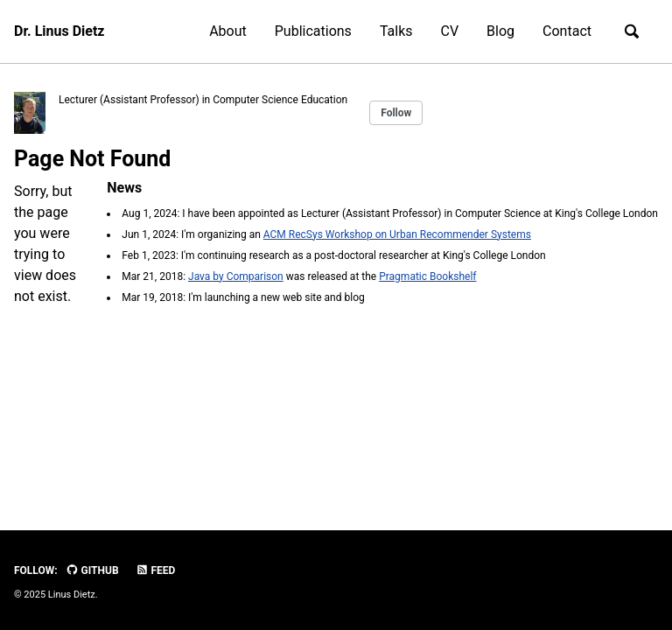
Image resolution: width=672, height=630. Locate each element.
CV (450, 31)
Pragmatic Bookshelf (427, 276)
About (228, 31)
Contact (567, 31)
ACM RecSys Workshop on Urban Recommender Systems (397, 234)
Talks (396, 31)
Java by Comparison (236, 276)
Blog (500, 31)
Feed (156, 570)
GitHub (92, 570)
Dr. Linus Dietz (59, 31)
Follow (396, 113)
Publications (313, 31)
